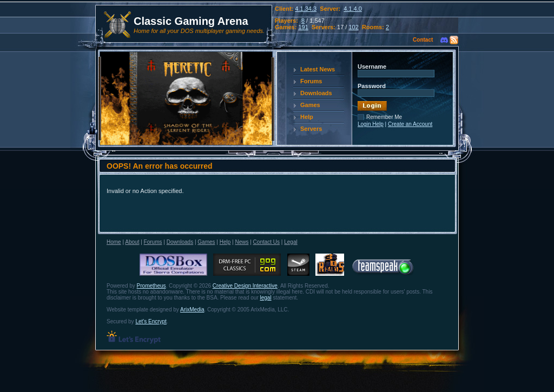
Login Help (371, 124)
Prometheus (151, 286)
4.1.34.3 (306, 9)
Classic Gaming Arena (191, 21)
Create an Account (410, 124)
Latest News (318, 69)
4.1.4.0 (353, 9)
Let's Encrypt (151, 321)
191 (303, 27)
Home (114, 242)
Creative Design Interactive (245, 286)
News (242, 242)
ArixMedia (192, 310)
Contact (423, 40)
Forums (311, 81)
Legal (291, 242)
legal (266, 298)
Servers (311, 129)
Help (307, 117)
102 (353, 27)
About (132, 242)
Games (310, 105)
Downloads (316, 93)
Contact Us (266, 242)
